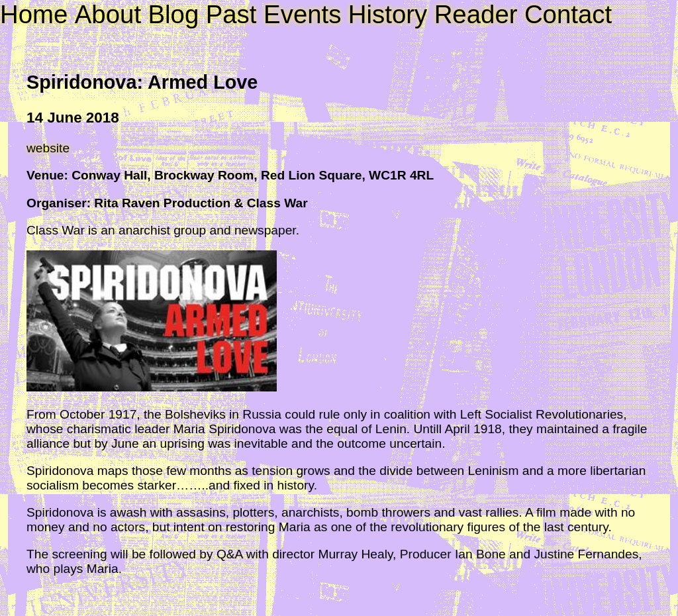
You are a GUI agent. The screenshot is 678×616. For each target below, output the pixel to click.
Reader (476, 14)
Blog (173, 14)
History (388, 14)
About (108, 14)
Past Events (274, 14)
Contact (568, 14)
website (48, 148)
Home (34, 14)
